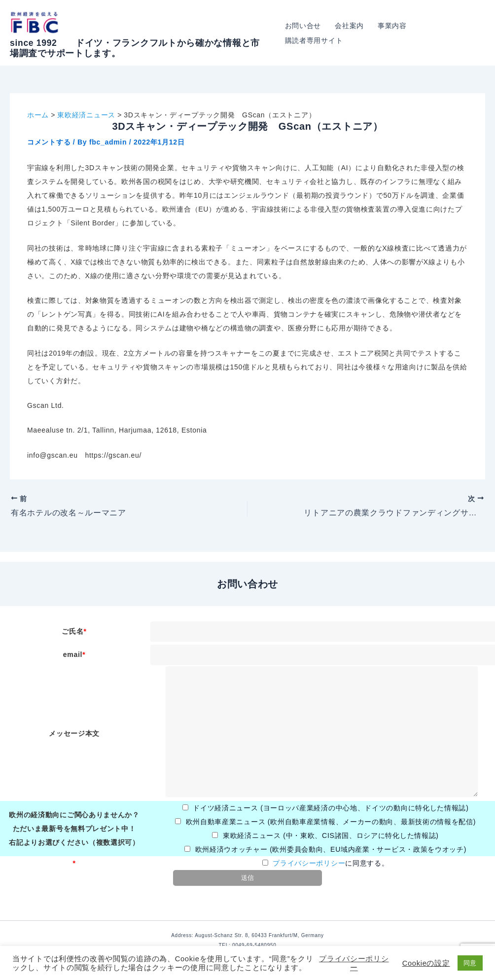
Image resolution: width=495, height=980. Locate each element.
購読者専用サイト (314, 40)
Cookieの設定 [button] (426, 963)
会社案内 (349, 26)
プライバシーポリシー (309, 863)
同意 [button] (470, 963)
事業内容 (392, 26)
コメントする (49, 142)
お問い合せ (303, 26)
